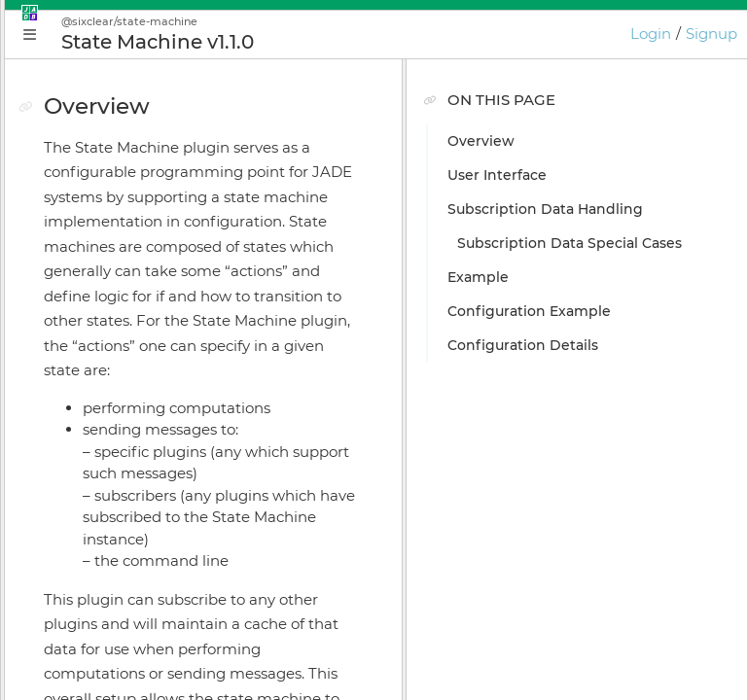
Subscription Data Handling (594, 209)
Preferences (91, 611)
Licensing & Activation (127, 508)
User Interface (546, 175)
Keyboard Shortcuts (119, 577)
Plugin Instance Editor (127, 372)
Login (651, 34)
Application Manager (122, 338)
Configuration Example (578, 326)
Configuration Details (571, 360)
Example (527, 292)
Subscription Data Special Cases (596, 250)
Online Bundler (103, 474)
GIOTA (71, 542)
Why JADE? (89, 236)
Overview (530, 141)
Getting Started (104, 304)
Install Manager (103, 440)
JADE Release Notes (119, 645)
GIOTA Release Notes (122, 679)
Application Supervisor (128, 406)
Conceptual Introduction (135, 270)
